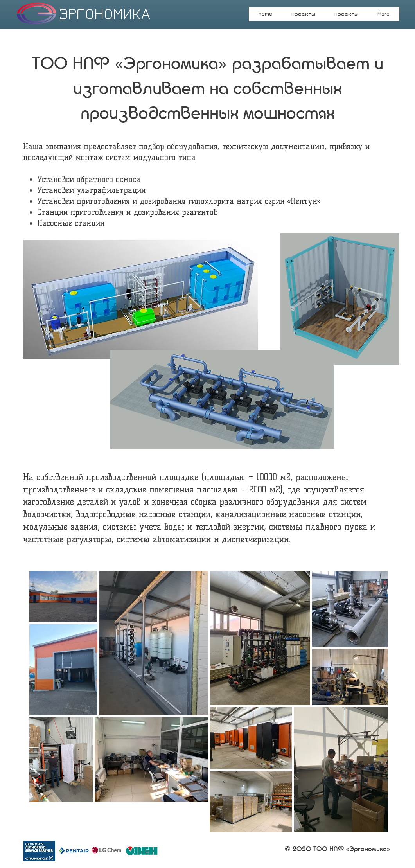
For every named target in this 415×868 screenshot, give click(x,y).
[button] (347, 16)
